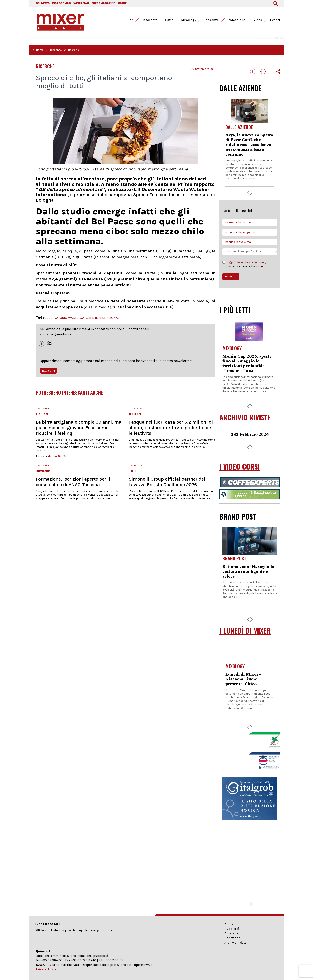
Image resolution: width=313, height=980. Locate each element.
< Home (38, 50)
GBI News (42, 930)
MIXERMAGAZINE (104, 3)
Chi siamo (232, 933)
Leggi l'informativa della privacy (247, 262)
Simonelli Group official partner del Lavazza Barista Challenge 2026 (167, 482)
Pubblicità (232, 929)
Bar (130, 20)
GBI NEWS (43, 3)
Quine (111, 930)
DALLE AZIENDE (241, 88)
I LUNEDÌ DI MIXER (245, 630)
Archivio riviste (235, 942)
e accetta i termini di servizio (245, 264)
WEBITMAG (81, 3)
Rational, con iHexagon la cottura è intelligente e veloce (248, 572)
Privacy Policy (46, 969)
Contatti (230, 924)
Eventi (275, 20)
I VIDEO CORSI (240, 466)
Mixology (189, 20)
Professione (236, 20)
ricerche (73, 50)
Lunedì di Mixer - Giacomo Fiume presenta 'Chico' (243, 679)
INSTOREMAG (61, 3)
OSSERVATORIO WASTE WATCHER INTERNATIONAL (82, 318)
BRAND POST (238, 516)
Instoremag (59, 930)
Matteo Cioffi (56, 456)
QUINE (122, 3)
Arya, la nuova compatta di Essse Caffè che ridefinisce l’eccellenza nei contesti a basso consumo (249, 145)
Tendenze (211, 20)
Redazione (232, 938)
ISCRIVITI (49, 371)
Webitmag (76, 930)
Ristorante (149, 20)
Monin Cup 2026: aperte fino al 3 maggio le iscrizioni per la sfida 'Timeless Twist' (247, 364)
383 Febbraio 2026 (250, 435)
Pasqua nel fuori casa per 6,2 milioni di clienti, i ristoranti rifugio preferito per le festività (171, 428)
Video (258, 20)
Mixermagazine (95, 930)
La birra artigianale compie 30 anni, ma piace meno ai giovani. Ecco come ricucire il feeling (79, 428)
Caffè (169, 20)
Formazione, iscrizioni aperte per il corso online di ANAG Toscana (73, 482)
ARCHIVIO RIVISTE (245, 417)
